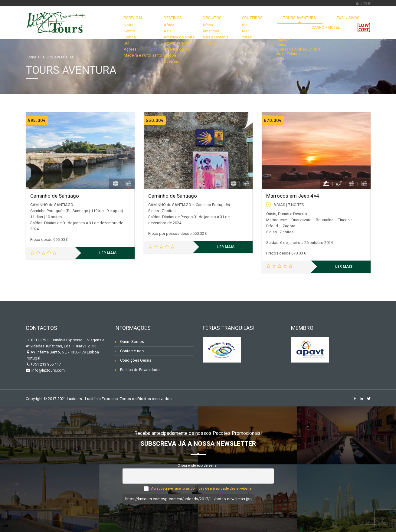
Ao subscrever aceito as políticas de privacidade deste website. (202, 488)
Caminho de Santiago (55, 196)
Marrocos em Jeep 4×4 (293, 196)
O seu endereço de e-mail (198, 465)
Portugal (119, 23)
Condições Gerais (136, 360)
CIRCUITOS (181, 23)
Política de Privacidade (140, 370)
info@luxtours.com (48, 370)
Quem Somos (132, 342)
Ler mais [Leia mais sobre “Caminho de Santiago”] (108, 253)
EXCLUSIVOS (292, 23)
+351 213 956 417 (46, 364)
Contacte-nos (132, 351)
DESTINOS (150, 23)
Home (31, 57)
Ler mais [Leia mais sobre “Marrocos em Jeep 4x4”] (344, 267)
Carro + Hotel (330, 23)
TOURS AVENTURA (252, 23)
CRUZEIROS (213, 23)
